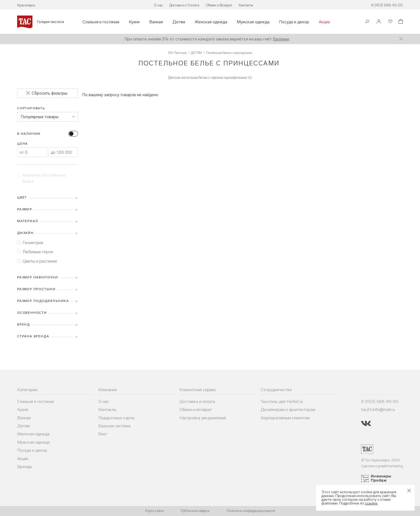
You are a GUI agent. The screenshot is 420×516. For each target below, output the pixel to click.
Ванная (156, 22)
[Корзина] (400, 22)
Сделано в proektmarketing (382, 466)
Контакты (246, 5)
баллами (281, 39)
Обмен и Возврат (219, 5)
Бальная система (114, 426)
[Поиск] (367, 22)
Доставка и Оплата (184, 5)
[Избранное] (390, 22)
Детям (179, 22)
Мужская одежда (253, 22)
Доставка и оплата (197, 401)
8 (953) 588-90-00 (387, 5)
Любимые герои (35, 252)
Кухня (134, 22)
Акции (324, 22)
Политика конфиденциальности (251, 511)
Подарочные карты (116, 418)
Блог (103, 434)
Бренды (25, 467)
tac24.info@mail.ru (378, 410)
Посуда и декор (294, 22)
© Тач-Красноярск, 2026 (380, 460)
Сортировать (31, 108)
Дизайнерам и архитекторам (288, 410)
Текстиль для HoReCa (282, 401)
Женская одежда (211, 22)
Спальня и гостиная (101, 22)
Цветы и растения (37, 261)
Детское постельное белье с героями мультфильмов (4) (210, 78)
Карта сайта (154, 511)
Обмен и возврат (196, 410)
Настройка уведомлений (203, 418)
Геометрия (30, 243)
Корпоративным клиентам (285, 418)
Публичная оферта (195, 511)
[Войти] (379, 22)
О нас (158, 5)
